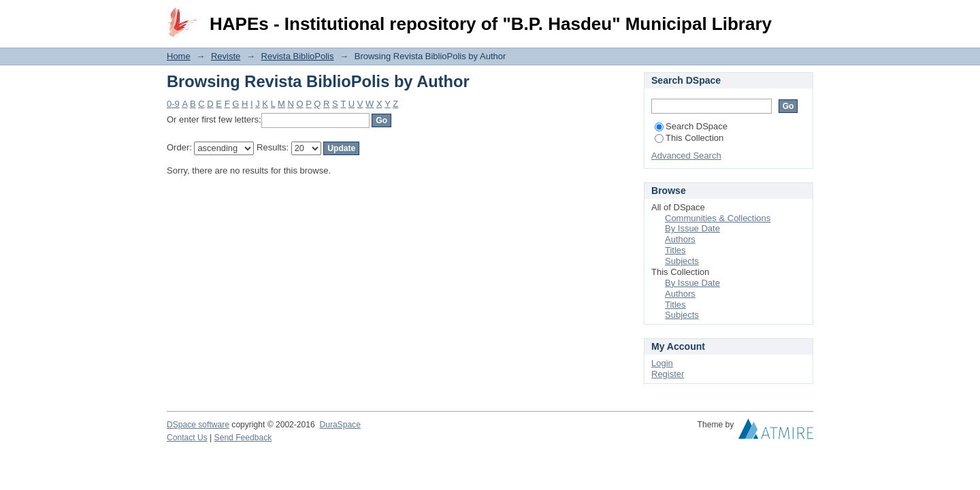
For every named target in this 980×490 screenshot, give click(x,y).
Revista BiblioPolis (298, 56)
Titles (675, 250)
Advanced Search (686, 156)
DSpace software (198, 425)
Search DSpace (691, 126)
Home (179, 56)
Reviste (226, 56)
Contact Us (187, 438)
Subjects (682, 261)
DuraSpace (340, 425)
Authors (680, 239)
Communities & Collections (718, 218)
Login (802, 17)
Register (668, 374)
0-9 (173, 104)
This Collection (689, 138)
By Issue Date (692, 228)
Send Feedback (243, 438)
